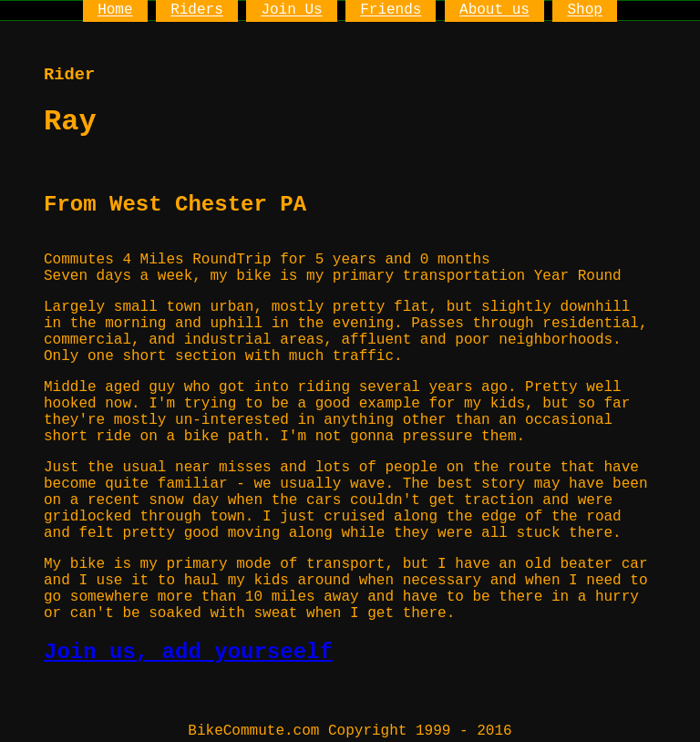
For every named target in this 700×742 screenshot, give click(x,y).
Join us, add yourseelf (188, 652)
